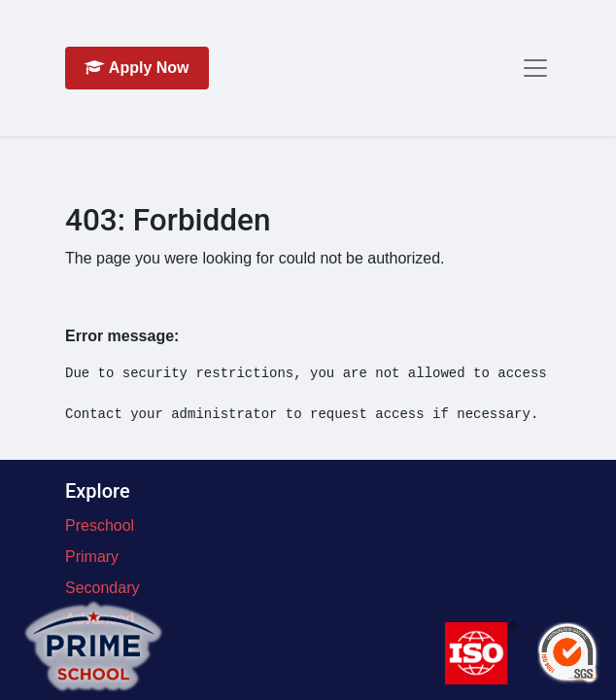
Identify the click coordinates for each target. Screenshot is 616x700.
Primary (92, 557)
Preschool (100, 525)
